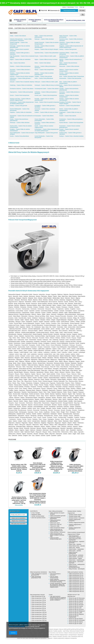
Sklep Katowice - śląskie (75, 558)
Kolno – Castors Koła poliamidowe (44, 78)
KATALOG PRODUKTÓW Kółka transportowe (54, 20)
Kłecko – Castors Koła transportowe (44, 70)
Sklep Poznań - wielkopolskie (77, 564)
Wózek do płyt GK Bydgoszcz (77, 611)
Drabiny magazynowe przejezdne (75, 520)
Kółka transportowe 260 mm (76, 588)
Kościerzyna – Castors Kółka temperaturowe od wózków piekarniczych (22, 103)
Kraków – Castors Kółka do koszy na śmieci (46, 112)
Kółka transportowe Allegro (57, 528)
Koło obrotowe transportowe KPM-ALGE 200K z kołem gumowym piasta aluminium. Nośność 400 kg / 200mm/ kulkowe (38, 467)
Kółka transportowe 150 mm (76, 582)
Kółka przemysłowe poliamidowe (55, 518)
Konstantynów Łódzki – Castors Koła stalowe (47, 89)
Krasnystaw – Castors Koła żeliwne (44, 116)
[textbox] (59, 15)
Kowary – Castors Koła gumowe (19, 106)
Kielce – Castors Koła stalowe (43, 63)
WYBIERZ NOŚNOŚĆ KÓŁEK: (20, 20)
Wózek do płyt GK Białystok (76, 614)
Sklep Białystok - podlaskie (76, 555)
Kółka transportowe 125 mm (76, 580)
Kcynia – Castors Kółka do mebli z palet (45, 56)
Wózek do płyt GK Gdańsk (76, 601)
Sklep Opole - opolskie (75, 551)
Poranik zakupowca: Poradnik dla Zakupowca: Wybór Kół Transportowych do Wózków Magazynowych (58, 585)
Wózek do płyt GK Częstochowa (74, 616)
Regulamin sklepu (36, 514)
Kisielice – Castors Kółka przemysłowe (20, 66)
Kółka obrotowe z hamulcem (58, 532)
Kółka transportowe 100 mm (76, 579)
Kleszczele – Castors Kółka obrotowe (69, 66)
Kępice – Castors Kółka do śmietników (20, 59)
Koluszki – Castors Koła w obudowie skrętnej (22, 82)
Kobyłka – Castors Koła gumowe (43, 76)
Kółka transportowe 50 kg (38, 596)
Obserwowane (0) (54, 10)
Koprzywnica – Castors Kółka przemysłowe (21, 92)
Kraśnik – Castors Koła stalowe (68, 116)
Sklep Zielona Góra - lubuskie (77, 546)
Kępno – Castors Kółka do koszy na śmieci (46, 59)
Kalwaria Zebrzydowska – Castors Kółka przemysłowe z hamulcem (21, 40)
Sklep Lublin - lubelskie (75, 544)
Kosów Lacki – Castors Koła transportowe (46, 95)
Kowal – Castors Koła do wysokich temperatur (47, 102)
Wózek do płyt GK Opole (75, 624)
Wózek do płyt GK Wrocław (76, 605)
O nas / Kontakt (36, 513)
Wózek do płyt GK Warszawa (77, 598)
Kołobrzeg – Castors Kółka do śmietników (21, 85)
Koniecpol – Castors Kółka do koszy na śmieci (47, 85)
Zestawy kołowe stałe (75, 516)
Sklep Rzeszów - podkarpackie (73, 553)
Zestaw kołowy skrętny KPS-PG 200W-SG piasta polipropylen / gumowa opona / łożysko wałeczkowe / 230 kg (19, 500)
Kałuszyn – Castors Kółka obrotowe (44, 39)
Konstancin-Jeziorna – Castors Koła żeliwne (22, 89)
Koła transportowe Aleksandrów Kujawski (75, 536)
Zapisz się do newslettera (18, 518)
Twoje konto (43, 10)
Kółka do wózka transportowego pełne (56, 538)
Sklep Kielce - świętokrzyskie (77, 560)
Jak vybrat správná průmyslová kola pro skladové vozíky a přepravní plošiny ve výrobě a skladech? (58, 598)
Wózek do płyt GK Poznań (76, 603)
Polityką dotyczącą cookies (17, 626)
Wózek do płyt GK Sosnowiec (77, 620)
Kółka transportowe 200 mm (76, 585)
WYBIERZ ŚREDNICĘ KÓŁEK (35, 20)
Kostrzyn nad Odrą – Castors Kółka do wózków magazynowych (20, 99)
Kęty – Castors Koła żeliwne (17, 63)
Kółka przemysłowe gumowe (58, 516)
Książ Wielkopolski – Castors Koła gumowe (46, 133)
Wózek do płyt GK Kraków (76, 606)
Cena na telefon (19, 505)
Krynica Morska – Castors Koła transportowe (71, 123)
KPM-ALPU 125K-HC (56, 525)
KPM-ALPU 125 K (55, 523)
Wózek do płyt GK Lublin (75, 613)
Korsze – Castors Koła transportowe (20, 95)
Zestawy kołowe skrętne (75, 515)
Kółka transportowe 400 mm (76, 591)
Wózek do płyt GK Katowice (76, 600)
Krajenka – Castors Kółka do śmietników (21, 112)
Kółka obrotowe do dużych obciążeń (57, 513)
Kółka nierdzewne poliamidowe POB (36, 577)
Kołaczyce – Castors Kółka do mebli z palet (46, 82)
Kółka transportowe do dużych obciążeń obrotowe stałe (57, 535)
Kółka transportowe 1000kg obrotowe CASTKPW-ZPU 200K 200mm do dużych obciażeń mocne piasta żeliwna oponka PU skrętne (56, 466)
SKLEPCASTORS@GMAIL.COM (75, 20)
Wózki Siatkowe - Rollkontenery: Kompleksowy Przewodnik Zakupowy (58, 581)
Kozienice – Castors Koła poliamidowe (70, 106)
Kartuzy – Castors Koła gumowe (68, 49)
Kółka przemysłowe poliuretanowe (55, 521)
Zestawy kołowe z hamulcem (77, 518)
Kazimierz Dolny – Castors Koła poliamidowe (47, 53)
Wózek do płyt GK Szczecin (76, 609)
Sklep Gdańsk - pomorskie (76, 557)
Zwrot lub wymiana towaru (38, 518)
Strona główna (18, 25)
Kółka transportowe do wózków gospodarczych (56, 530)
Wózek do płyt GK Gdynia (76, 622)
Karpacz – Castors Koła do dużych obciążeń (46, 49)
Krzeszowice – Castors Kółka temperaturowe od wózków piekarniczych (47, 130)
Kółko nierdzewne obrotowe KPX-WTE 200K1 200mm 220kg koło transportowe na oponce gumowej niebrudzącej (75, 468)
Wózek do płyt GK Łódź (75, 608)
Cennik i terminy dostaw (38, 516)
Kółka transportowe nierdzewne (39, 572)
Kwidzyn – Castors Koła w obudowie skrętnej (71, 136)
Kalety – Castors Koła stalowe (18, 36)
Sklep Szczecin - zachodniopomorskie (74, 567)
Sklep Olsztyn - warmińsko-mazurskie (76, 562)
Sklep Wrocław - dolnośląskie (77, 569)
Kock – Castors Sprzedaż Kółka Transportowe (72, 76)
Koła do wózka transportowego (54, 577)
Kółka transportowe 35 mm (76, 574)
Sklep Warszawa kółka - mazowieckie (75, 539)
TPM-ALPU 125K (55, 526)
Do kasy (82, 10)
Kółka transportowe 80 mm (76, 577)
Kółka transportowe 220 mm (76, 587)
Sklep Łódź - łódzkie (74, 548)
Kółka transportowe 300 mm (76, 590)
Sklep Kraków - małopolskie (76, 549)
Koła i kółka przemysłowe (56, 511)
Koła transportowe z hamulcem (55, 574)
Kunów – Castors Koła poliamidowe (19, 136)
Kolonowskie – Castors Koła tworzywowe (70, 78)
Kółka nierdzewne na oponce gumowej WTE (39, 574)
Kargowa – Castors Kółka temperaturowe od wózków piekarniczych (71, 47)
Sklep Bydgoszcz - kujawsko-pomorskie (77, 542)
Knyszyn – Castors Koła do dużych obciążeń (22, 76)
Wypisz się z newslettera (18, 521)
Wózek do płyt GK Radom (76, 619)
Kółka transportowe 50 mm (76, 575)
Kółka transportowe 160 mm (76, 583)
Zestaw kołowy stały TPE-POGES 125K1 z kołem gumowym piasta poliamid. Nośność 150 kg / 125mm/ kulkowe (19, 468)
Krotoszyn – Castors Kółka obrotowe (20, 123)
